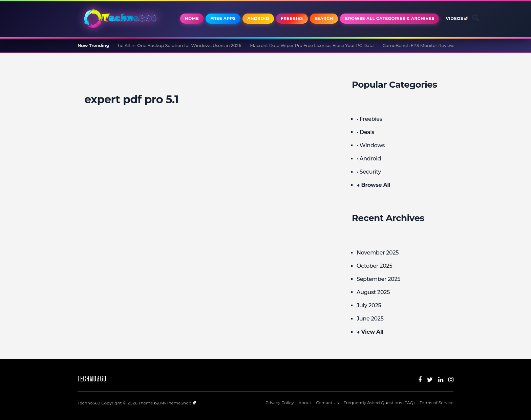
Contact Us (327, 403)
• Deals (365, 132)
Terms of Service (437, 403)
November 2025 (378, 253)
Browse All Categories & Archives (390, 18)
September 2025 (378, 279)
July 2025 (369, 305)
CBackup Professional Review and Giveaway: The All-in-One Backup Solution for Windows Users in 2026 (133, 45)
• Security (369, 172)
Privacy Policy (280, 403)
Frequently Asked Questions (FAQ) (379, 403)
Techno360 (92, 379)
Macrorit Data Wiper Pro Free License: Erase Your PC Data (314, 45)
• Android (369, 159)
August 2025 (373, 292)
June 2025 (370, 319)
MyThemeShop (178, 403)
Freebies (292, 18)
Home (192, 18)
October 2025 (374, 266)
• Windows (371, 145)
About (305, 403)
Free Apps (223, 18)
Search (324, 18)
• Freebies (369, 119)
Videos (457, 18)
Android (258, 18)
